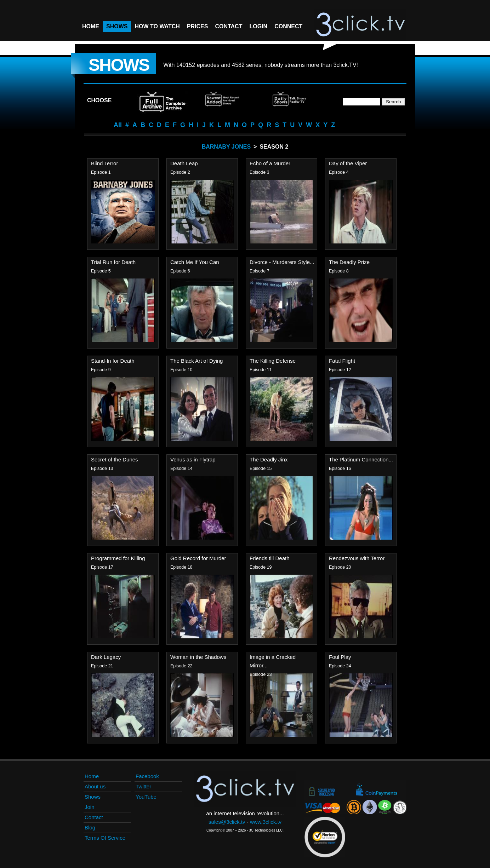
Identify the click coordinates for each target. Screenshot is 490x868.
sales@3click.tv (227, 822)
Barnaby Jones (226, 147)
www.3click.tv (266, 822)
